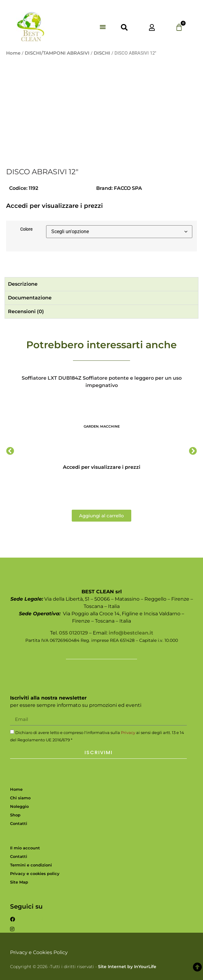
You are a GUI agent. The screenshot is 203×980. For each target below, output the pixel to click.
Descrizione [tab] (23, 284)
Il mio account (25, 848)
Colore (26, 230)
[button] (103, 27)
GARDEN (91, 426)
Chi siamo (20, 798)
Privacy (128, 732)
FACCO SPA (128, 188)
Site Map (19, 882)
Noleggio (19, 806)
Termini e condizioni (31, 865)
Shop (15, 815)
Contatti (19, 823)
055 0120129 (73, 633)
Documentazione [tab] (30, 298)
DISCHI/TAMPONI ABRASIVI (57, 53)
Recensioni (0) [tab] (26, 311)
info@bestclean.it (131, 633)
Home (13, 53)
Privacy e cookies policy (35, 873)
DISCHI (102, 53)
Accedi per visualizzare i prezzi (54, 206)
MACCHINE (110, 426)
